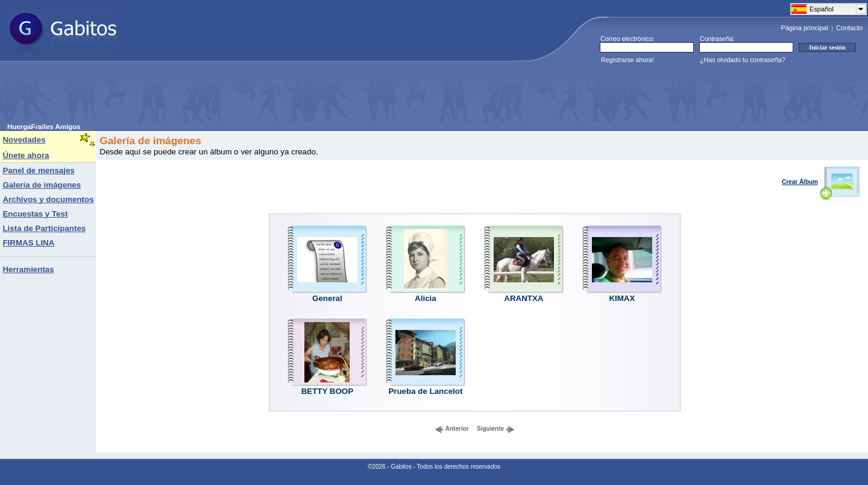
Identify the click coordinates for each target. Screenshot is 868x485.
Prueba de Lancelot (425, 391)
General (327, 298)
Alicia (426, 298)
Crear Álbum (821, 182)
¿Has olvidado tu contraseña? (743, 60)
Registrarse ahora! (627, 60)
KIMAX (622, 298)
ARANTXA (524, 298)
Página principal (805, 28)
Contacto (849, 28)
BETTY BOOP (327, 391)
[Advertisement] (227, 96)
